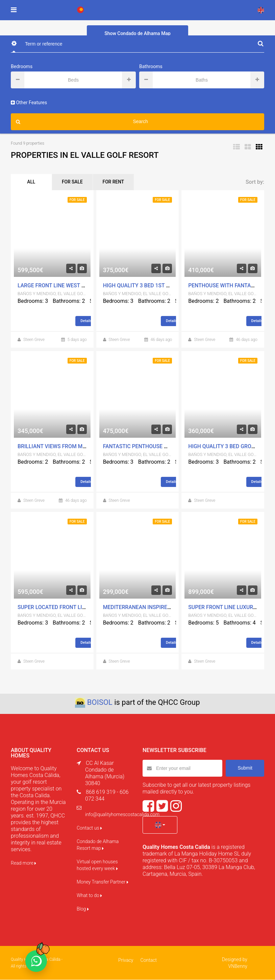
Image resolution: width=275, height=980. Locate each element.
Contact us (89, 828)
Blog (83, 909)
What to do (89, 896)
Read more (23, 863)
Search (82, 122)
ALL (32, 182)
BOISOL (100, 703)
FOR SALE (74, 182)
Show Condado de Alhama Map (137, 33)
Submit (245, 768)
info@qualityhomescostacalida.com (122, 815)
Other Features (29, 103)
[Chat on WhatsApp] (36, 961)
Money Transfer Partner (103, 882)
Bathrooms (151, 66)
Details (89, 322)
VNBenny (238, 967)
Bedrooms (22, 66)
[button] (160, 825)
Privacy (126, 960)
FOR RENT (117, 182)
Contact (148, 960)
